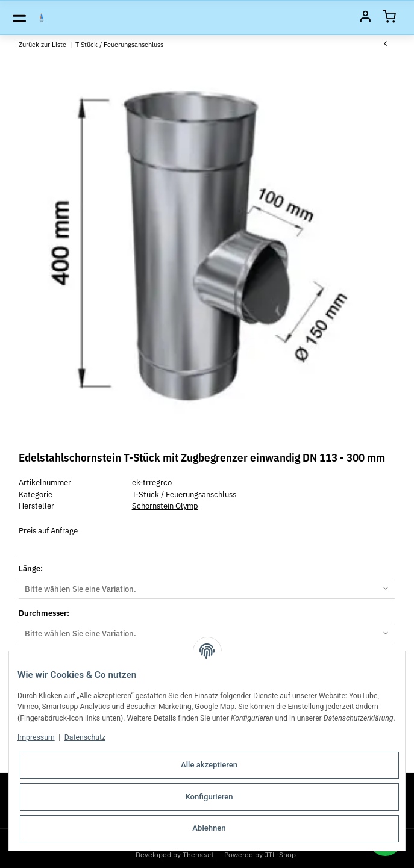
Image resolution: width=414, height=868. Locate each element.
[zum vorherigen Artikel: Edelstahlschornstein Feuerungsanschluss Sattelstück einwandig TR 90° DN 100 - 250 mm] (385, 45)
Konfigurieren (209, 797)
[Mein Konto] (365, 17)
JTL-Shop (280, 854)
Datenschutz (85, 737)
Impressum (36, 737)
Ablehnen (209, 828)
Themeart (199, 854)
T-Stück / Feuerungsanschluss (184, 494)
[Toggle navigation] (19, 17)
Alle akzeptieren (209, 765)
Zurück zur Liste (42, 44)
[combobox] (207, 589)
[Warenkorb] (389, 17)
